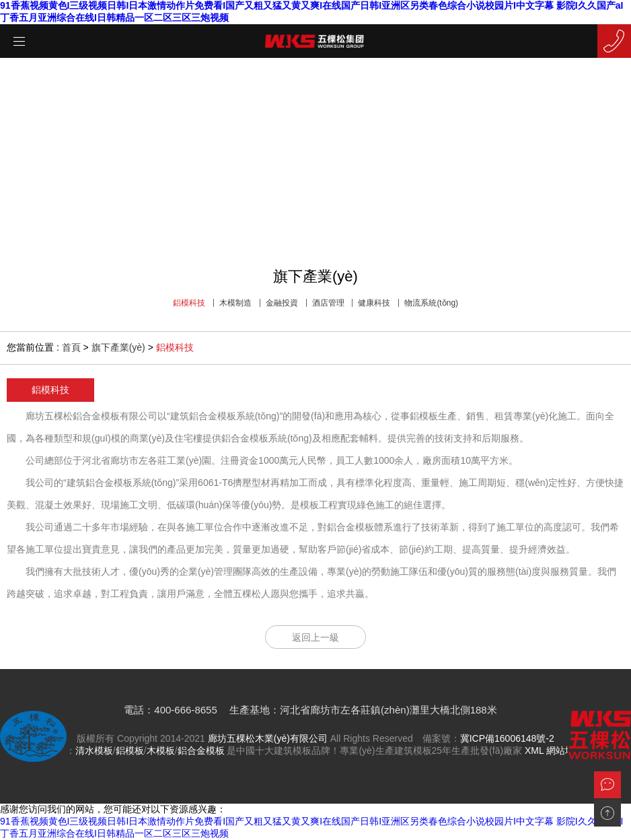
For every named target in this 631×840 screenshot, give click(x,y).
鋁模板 (130, 750)
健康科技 (374, 303)
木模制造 (235, 303)
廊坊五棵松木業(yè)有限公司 (268, 738)
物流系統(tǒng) (431, 303)
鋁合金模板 (201, 750)
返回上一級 (315, 637)
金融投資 (282, 303)
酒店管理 (328, 303)
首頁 (71, 347)
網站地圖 (565, 750)
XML (534, 750)
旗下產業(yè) (118, 347)
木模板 (161, 750)
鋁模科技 (189, 303)
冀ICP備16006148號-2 (507, 738)
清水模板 (94, 750)
